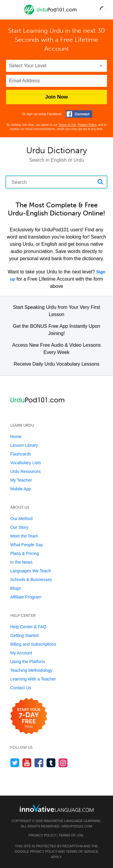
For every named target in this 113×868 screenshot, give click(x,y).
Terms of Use (67, 125)
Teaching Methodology (31, 670)
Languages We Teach (31, 571)
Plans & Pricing (25, 553)
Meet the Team (24, 536)
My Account (21, 653)
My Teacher (21, 480)
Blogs (16, 588)
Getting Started (24, 635)
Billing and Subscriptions (33, 644)
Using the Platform (28, 662)
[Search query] (56, 182)
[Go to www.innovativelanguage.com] (57, 808)
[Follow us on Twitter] (15, 763)
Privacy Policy (87, 125)
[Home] (51, 14)
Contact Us (21, 688)
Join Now (57, 97)
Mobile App (21, 489)
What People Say (27, 545)
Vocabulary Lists (26, 463)
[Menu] (10, 10)
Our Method (21, 519)
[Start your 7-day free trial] (29, 716)
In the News (21, 562)
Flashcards (20, 454)
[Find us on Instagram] (63, 763)
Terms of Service (82, 851)
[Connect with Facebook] (79, 114)
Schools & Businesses (31, 580)
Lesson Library (24, 445)
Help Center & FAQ (28, 627)
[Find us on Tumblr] (51, 763)
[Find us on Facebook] (39, 763)
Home (16, 437)
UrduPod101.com (77, 826)
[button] (103, 10)
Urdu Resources (25, 471)
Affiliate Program (26, 597)
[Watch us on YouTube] (27, 763)
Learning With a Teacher (33, 679)
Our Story (19, 527)
